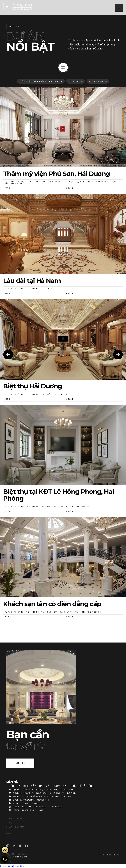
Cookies (11, 823)
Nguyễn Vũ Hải (19, 857)
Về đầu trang (109, 855)
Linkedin (14, 846)
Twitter (20, 846)
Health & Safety (15, 827)
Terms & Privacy (15, 819)
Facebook (27, 846)
